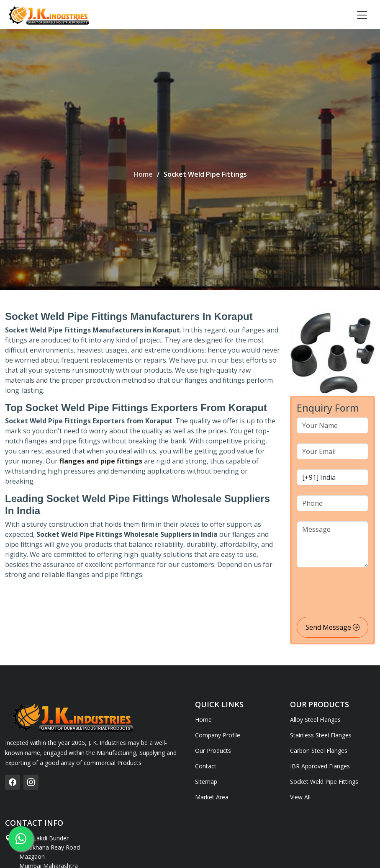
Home (143, 174)
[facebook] (13, 782)
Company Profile (218, 735)
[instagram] (31, 782)
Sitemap (206, 782)
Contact (206, 766)
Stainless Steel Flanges (321, 735)
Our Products (213, 751)
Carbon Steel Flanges (319, 751)
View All (300, 797)
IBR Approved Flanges (320, 766)
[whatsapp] (21, 839)
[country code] (332, 477)
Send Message (332, 627)
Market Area (212, 797)
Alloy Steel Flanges (315, 720)
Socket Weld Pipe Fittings (324, 782)
